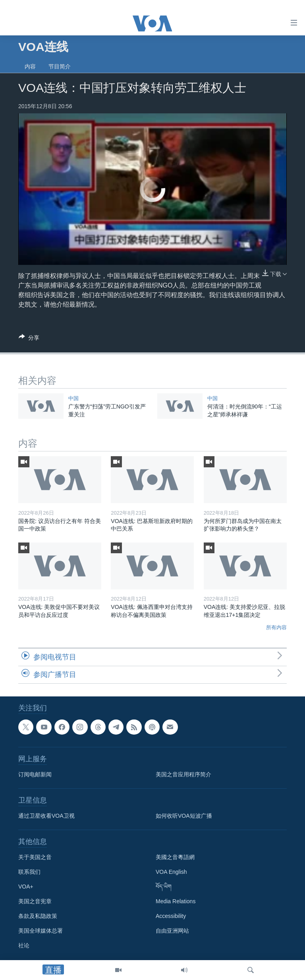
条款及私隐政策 (38, 916)
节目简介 (60, 66)
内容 (30, 66)
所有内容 (276, 627)
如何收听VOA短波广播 (184, 816)
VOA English (171, 872)
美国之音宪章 (35, 901)
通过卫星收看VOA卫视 (46, 816)
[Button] (29, 339)
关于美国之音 (35, 857)
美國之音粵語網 (175, 857)
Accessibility (171, 916)
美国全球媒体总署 (41, 931)
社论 (24, 945)
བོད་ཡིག (164, 887)
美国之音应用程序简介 (183, 774)
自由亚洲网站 (172, 931)
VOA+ (26, 887)
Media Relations (176, 901)
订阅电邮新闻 (35, 774)
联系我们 (29, 872)
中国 (73, 398)
